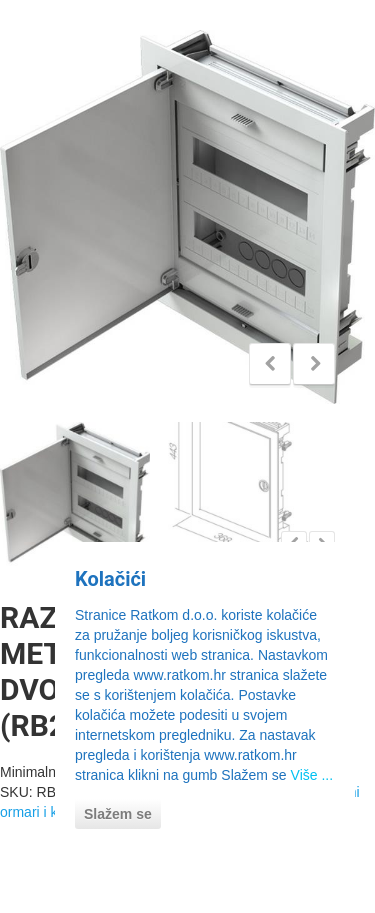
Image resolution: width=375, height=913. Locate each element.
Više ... (312, 775)
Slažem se (118, 814)
